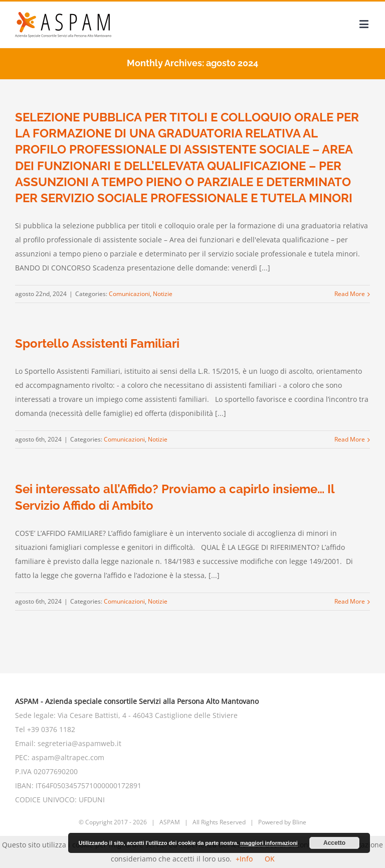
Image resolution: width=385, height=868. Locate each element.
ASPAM (170, 822)
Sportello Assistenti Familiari (97, 343)
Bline (299, 822)
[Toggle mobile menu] (365, 24)
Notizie (163, 294)
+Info (244, 859)
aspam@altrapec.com (68, 757)
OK (270, 859)
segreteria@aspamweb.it (79, 743)
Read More (350, 294)
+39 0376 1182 (51, 729)
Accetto (334, 843)
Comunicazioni (129, 294)
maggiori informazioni (269, 843)
